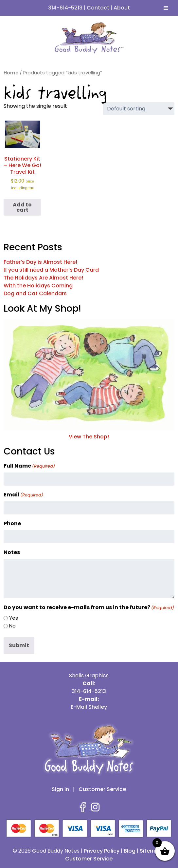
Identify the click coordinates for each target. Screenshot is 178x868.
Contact (98, 8)
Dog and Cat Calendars (35, 293)
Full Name (29, 466)
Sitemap (151, 851)
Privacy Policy (102, 851)
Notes (12, 552)
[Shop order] (139, 109)
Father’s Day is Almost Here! (40, 262)
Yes (14, 618)
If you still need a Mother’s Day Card (51, 270)
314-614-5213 (65, 8)
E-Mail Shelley (89, 707)
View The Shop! (89, 433)
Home (11, 73)
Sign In (60, 789)
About (122, 8)
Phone (12, 523)
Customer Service (102, 789)
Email (23, 495)
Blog (130, 851)
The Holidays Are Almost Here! (43, 278)
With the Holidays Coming (38, 286)
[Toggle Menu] (166, 8)
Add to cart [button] (22, 207)
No (12, 626)
